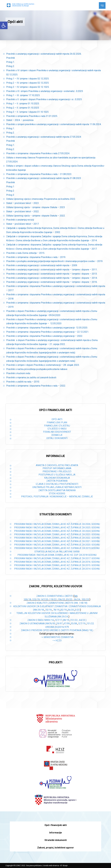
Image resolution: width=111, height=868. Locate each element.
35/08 (74, 624)
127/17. (59, 620)
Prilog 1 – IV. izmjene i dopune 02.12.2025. (28, 79)
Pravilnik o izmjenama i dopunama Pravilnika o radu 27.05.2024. (38, 153)
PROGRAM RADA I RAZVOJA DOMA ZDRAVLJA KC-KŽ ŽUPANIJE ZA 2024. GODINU (57, 531)
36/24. (77, 599)
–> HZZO (57, 641)
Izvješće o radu (57, 429)
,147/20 (44, 599)
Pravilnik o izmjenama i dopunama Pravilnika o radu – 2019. (36, 257)
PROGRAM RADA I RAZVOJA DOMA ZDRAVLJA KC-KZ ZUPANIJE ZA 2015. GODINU (57, 565)
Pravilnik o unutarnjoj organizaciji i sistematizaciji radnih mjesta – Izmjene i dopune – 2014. (52, 278)
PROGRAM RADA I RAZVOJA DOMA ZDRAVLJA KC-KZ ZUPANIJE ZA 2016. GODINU (57, 562)
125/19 (36, 599)
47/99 (67, 624)
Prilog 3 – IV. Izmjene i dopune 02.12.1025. (28, 87)
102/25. (85, 599)
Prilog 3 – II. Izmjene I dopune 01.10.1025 (27, 112)
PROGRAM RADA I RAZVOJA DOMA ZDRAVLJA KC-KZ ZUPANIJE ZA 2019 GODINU (57, 548)
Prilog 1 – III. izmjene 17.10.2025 (23, 95)
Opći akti (57, 419)
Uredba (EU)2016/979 (57, 627)
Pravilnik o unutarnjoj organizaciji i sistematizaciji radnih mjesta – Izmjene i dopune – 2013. (52, 274)
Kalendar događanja (57, 478)
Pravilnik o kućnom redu (18, 373)
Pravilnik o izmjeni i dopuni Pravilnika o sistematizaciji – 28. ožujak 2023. (43, 365)
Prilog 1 (10, 187)
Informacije (56, 833)
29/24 (65, 617)
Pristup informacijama (57, 468)
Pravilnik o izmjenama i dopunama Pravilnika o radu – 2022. (36, 386)
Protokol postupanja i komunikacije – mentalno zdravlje (57, 497)
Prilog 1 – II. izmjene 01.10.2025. (23, 104)
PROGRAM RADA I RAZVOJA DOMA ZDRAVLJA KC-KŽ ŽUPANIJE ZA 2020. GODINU (57, 545)
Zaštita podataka (57, 481)
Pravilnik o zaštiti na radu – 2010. (23, 382)
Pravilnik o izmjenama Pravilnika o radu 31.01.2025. (32, 116)
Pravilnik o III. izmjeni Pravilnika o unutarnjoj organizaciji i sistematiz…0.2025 (45, 91)
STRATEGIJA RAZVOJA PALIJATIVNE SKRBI (57, 552)
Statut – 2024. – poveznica (20, 120)
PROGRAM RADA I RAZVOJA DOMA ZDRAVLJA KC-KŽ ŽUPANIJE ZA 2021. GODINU (57, 541)
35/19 (48, 610)
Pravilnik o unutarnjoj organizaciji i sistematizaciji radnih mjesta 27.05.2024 (44, 137)
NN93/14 (49, 620)
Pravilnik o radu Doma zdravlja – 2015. (26, 253)
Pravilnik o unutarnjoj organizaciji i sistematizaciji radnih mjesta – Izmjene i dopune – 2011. (52, 270)
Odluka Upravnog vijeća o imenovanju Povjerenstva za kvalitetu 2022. (41, 199)
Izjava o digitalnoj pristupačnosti (57, 484)
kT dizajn (64, 866)
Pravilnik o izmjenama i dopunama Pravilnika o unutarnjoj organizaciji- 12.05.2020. (47, 328)
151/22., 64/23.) (78, 620)
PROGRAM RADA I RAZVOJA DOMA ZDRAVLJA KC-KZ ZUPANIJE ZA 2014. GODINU (57, 569)
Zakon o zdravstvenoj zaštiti (55, 596)
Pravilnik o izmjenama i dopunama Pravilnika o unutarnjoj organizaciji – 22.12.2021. (48, 332)
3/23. (77, 610)
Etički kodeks (57, 494)
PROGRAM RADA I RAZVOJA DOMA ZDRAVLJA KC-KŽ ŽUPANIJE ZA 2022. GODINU (57, 538)
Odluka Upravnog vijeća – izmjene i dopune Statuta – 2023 (36, 207)
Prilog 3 (10, 195)
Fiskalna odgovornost (57, 432)
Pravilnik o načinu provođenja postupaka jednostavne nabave (37, 369)
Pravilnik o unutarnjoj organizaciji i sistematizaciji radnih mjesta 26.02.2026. (44, 54)
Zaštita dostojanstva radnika (57, 490)
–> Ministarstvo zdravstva (57, 637)
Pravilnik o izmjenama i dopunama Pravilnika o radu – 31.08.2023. (39, 174)
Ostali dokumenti (57, 438)
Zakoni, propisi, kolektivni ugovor (56, 848)
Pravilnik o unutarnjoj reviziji (20, 220)
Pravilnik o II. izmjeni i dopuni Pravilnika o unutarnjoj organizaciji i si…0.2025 (44, 99)
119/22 (53, 599)
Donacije (57, 435)
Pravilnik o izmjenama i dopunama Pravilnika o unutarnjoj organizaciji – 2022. (45, 336)
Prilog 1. (10, 62)
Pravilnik (11, 58)
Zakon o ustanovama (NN (34, 624)
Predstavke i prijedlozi (57, 471)
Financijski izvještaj (57, 426)
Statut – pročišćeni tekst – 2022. (23, 211)
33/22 (69, 599)
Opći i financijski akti (56, 825)
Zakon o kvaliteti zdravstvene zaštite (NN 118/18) (57, 603)
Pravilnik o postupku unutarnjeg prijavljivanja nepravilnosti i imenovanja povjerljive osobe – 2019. (55, 261)
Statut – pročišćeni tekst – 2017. (23, 224)
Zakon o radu (36, 620)
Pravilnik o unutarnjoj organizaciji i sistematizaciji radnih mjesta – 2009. (42, 265)
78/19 (56, 610)
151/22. (90, 624)
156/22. (62, 599)
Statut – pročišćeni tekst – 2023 (22, 203)
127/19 (82, 624)
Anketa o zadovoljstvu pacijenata (57, 465)
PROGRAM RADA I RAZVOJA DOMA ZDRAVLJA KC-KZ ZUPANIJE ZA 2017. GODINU (57, 558)
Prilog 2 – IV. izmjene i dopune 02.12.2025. (28, 83)
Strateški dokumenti (56, 840)
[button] (4, 25)
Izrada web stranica (51, 866)
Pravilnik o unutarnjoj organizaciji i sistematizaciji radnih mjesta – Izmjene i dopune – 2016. (52, 282)
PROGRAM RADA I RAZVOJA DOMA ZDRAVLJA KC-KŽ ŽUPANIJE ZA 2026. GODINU (57, 524)
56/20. (71, 610)
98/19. (66, 620)
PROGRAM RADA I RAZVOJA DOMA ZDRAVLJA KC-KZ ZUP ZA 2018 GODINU (57, 555)
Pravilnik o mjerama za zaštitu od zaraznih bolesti (31, 378)
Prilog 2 (10, 191)
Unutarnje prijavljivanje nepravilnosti (57, 487)
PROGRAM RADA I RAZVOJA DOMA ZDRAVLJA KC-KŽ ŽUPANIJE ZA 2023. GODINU (57, 534)
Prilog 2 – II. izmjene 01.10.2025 (23, 108)
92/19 (64, 610)
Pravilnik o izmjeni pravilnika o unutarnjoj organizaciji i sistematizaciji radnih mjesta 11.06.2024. (54, 124)
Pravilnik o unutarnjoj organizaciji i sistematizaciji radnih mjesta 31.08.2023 (44, 178)
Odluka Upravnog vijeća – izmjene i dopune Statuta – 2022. (36, 216)
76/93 (52, 624)
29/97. (60, 624)
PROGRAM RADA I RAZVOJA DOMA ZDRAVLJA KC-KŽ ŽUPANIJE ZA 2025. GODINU (57, 528)
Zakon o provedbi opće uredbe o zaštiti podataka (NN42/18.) (57, 630)
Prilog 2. (10, 66)
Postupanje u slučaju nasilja (57, 475)
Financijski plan (57, 422)
